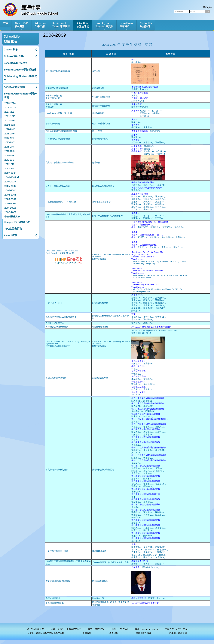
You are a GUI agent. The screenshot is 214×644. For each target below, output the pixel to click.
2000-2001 (10, 212)
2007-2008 (10, 182)
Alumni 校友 (11, 235)
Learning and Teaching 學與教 (104, 26)
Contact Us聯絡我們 (146, 25)
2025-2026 (10, 103)
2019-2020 (10, 129)
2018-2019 (9, 134)
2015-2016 (9, 147)
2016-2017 (9, 142)
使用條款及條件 (144, 633)
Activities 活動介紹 (14, 87)
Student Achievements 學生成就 (20, 96)
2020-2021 (10, 125)
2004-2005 (10, 195)
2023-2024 (10, 112)
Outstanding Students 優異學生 (20, 78)
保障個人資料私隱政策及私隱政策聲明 (46, 633)
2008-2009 (10, 177)
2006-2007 (10, 186)
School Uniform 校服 (16, 63)
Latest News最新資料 (127, 26)
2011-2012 (9, 164)
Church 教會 (11, 49)
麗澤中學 (31, 8)
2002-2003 (10, 203)
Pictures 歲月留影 (14, 56)
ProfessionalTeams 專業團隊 (61, 26)
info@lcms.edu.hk (150, 629)
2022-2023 (10, 116)
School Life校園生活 (82, 26)
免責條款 (114, 633)
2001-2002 (10, 208)
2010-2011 (9, 169)
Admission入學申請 (40, 26)
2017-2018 (9, 138)
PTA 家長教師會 (13, 229)
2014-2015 (9, 151)
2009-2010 (10, 173)
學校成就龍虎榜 (12, 217)
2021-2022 (10, 121)
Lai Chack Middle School (40, 13)
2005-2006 (10, 190)
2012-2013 (9, 160)
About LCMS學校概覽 (21, 26)
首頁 (6, 23)
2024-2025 (10, 107)
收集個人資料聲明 (178, 633)
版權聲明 (87, 633)
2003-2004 (10, 199)
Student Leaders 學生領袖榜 (20, 70)
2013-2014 (9, 155)
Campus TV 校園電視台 (17, 222)
